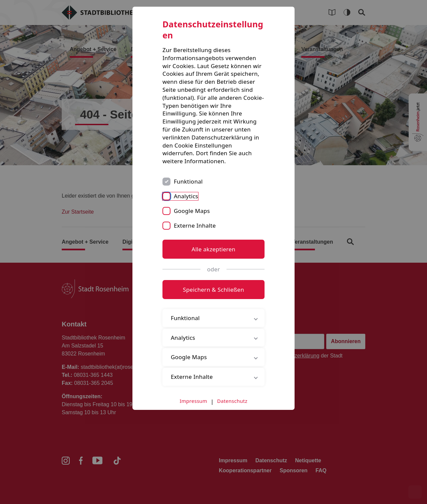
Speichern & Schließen (213, 290)
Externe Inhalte (195, 225)
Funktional (188, 181)
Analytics (186, 196)
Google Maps (192, 211)
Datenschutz (232, 401)
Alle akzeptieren (213, 249)
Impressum (194, 401)
